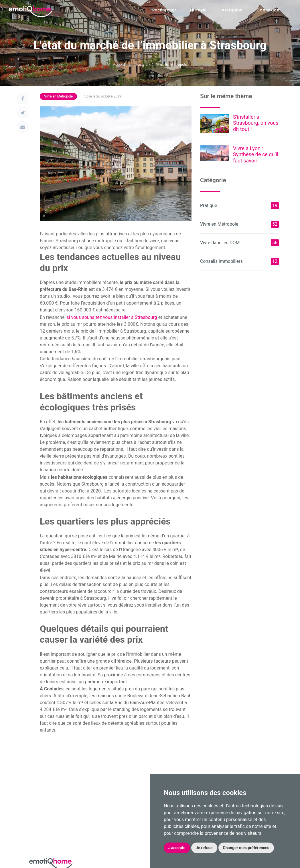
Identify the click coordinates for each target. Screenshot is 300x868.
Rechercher (164, 10)
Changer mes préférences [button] (246, 848)
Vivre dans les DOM (239, 243)
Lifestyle (198, 10)
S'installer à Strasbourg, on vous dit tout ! (256, 123)
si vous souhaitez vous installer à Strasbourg (111, 317)
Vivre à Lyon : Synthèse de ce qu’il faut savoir (256, 154)
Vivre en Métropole (172, 64)
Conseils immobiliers (239, 261)
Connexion (268, 10)
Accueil (119, 64)
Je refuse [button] (204, 848)
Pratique (239, 206)
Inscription (232, 10)
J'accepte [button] (177, 848)
